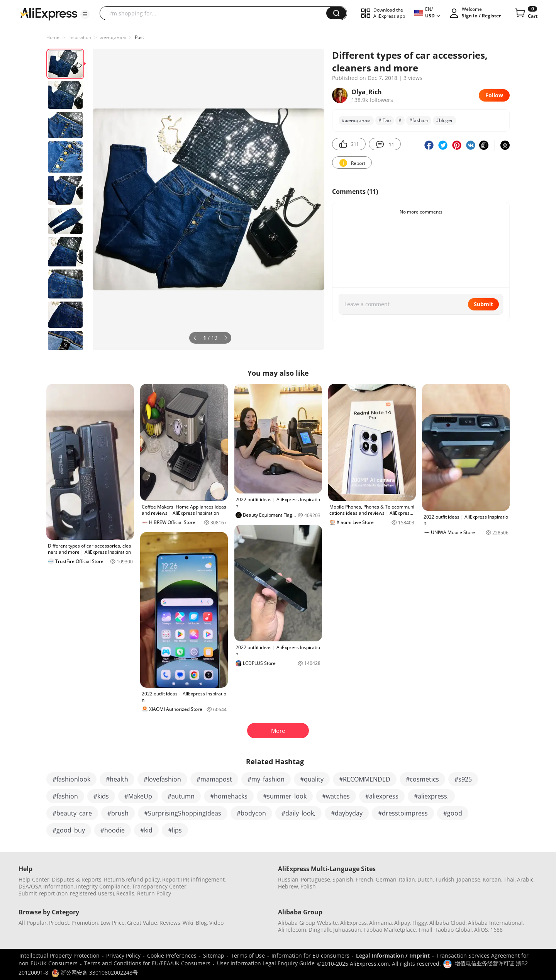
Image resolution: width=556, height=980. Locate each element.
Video (216, 923)
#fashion (419, 120)
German (386, 879)
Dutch (425, 879)
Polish (308, 886)
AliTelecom (292, 930)
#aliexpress (382, 796)
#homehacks (229, 796)
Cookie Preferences (172, 955)
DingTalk (320, 930)
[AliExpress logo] (49, 14)
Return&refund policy (132, 879)
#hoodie (113, 830)
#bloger (444, 120)
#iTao (385, 120)
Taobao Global (453, 930)
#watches (336, 796)
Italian (407, 879)
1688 (497, 930)
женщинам (113, 37)
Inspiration (80, 37)
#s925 (463, 779)
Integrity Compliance (103, 886)
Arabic (525, 879)
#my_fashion (266, 779)
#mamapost (214, 779)
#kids (101, 796)
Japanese (469, 879)
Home (53, 37)
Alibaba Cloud (448, 923)
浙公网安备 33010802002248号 (95, 972)
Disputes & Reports (77, 879)
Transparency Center (159, 886)
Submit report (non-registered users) (66, 893)
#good (453, 813)
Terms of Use (248, 955)
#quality (312, 779)
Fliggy (420, 923)
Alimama (381, 923)
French (364, 879)
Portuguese (315, 879)
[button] (85, 14)
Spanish (343, 879)
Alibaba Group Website (308, 923)
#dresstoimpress (403, 813)
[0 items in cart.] (526, 13)
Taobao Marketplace (390, 930)
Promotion (85, 923)
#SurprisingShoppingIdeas (183, 813)
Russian (288, 879)
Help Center (34, 879)
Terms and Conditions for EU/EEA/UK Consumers (147, 963)
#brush (118, 813)
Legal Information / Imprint (393, 955)
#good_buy (69, 830)
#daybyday (347, 813)
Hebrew (288, 886)
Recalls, (126, 893)
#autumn (181, 796)
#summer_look (285, 796)
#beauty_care (72, 813)
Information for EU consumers (310, 955)
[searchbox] (216, 13)
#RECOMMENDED (365, 779)
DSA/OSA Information (46, 886)
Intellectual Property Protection (59, 955)
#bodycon (251, 813)
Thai (509, 879)
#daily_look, (298, 813)
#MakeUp (138, 796)
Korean (492, 879)
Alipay (402, 923)
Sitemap (214, 955)
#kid (146, 830)
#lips (175, 830)
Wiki (188, 923)
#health (117, 779)
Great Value (142, 923)
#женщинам (356, 120)
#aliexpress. (431, 796)
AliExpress (353, 923)
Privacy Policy (123, 955)
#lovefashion (162, 779)
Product (59, 923)
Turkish (445, 879)
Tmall (425, 930)
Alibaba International (495, 923)
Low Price (113, 923)
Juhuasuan (347, 930)
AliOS (481, 930)
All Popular (33, 923)
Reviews (170, 923)
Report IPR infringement (193, 879)
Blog (201, 923)
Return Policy (154, 893)
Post (139, 37)
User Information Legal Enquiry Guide (266, 963)
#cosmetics (422, 779)
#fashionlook (71, 779)
